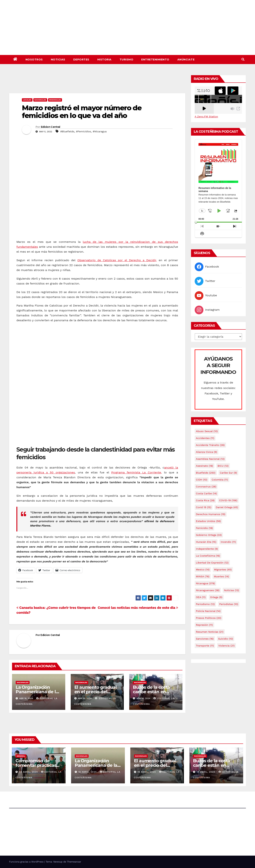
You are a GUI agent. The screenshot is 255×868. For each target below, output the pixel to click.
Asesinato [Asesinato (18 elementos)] (205, 466)
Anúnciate (186, 60)
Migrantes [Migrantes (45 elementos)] (223, 570)
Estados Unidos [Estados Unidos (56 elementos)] (208, 521)
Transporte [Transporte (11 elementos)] (205, 646)
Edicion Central (50, 127)
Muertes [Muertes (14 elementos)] (221, 576)
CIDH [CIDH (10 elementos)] (202, 480)
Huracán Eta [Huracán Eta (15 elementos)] (206, 542)
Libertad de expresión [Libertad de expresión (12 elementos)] (212, 563)
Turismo (126, 60)
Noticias (58, 60)
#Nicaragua (100, 131)
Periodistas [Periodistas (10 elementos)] (229, 604)
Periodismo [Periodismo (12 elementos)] (205, 604)
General (21, 756)
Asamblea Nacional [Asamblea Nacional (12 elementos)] (210, 459)
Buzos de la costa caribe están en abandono (151, 692)
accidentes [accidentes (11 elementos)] (205, 438)
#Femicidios (83, 131)
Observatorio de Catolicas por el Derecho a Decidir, (117, 260)
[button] (243, 59)
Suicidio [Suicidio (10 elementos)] (226, 639)
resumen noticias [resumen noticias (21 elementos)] (210, 632)
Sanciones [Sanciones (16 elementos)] (205, 639)
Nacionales (40, 100)
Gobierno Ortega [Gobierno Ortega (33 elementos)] (209, 535)
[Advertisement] (97, 83)
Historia (104, 60)
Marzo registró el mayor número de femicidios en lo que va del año (82, 112)
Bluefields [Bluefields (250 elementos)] (206, 473)
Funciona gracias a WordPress (27, 862)
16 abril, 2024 (88, 772)
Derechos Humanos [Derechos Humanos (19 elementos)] (211, 514)
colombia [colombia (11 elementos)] (220, 480)
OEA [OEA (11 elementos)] (201, 597)
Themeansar (74, 862)
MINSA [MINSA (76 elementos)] (203, 576)
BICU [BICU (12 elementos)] (223, 466)
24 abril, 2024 (29, 772)
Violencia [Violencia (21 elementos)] (226, 646)
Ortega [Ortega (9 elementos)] (216, 597)
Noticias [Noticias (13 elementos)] (231, 590)
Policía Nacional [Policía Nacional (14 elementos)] (208, 611)
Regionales (55, 100)
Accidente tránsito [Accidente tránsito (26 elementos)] (210, 445)
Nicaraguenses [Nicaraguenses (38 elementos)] (208, 590)
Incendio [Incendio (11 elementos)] (228, 542)
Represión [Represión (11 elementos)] (204, 625)
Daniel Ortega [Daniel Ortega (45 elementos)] (227, 507)
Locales (27, 100)
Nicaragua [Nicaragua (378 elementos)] (206, 583)
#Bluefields (67, 131)
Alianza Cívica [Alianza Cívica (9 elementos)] (207, 452)
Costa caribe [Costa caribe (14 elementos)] (206, 493)
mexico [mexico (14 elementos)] (203, 570)
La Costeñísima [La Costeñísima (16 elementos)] (208, 556)
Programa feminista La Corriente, (137, 472)
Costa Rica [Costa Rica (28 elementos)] (205, 500)
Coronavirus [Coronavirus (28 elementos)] (206, 487)
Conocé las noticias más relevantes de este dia (138, 608)
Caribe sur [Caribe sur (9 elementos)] (228, 473)
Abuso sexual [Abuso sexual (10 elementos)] (207, 431)
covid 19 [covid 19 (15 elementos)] (204, 507)
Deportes (81, 60)
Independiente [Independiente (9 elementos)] (207, 549)
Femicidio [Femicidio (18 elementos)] (204, 528)
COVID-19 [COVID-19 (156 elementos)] (228, 500)
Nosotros (34, 60)
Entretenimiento (155, 60)
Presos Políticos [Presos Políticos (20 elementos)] (209, 618)
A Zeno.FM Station (206, 116)
